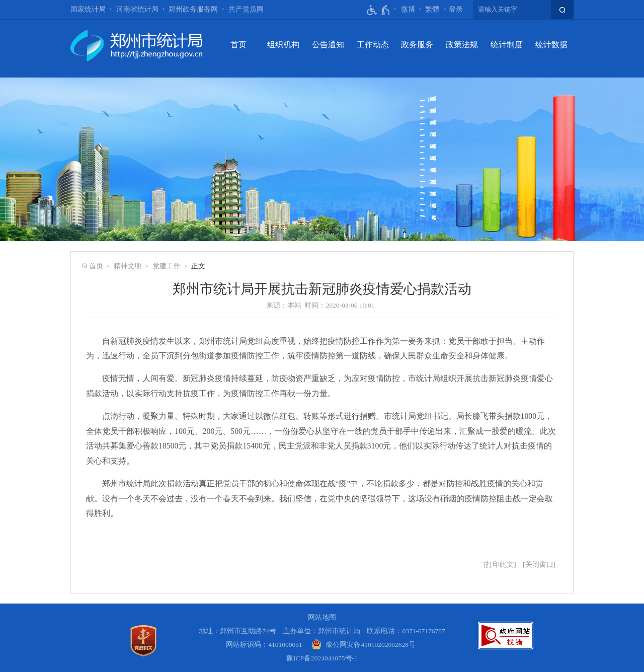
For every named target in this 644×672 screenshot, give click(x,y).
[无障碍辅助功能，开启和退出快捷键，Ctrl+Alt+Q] (379, 10)
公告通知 (328, 45)
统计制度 (507, 45)
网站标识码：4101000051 (264, 645)
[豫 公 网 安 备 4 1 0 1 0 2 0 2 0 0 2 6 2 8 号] (364, 645)
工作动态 (373, 45)
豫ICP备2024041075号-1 (322, 658)
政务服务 (417, 45)
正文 (198, 266)
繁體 (432, 9)
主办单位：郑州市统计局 (321, 631)
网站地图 (322, 617)
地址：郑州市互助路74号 (237, 631)
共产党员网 (246, 9)
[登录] (456, 10)
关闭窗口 (539, 565)
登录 (456, 9)
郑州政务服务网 (193, 9)
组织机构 (283, 45)
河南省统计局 (137, 9)
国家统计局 (88, 9)
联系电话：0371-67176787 (406, 631)
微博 (408, 9)
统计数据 (551, 45)
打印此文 (500, 565)
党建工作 (167, 266)
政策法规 (462, 45)
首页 (238, 45)
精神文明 (128, 266)
